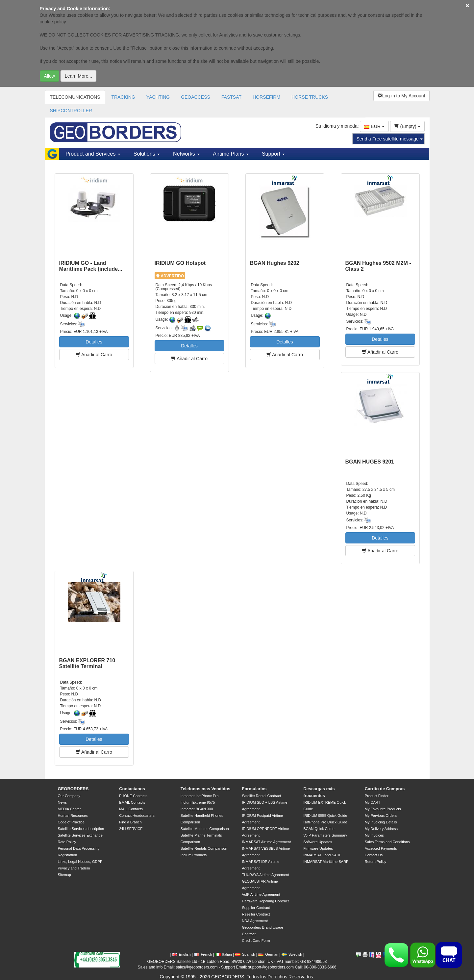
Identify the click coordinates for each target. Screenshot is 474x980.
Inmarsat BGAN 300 (197, 809)
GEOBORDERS (73, 789)
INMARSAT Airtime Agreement (266, 842)
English (181, 954)
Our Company (69, 796)
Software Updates (318, 842)
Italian (224, 954)
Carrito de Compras (385, 789)
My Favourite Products (383, 809)
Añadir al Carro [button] (94, 355)
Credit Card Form (256, 941)
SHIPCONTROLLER (71, 111)
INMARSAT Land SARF (322, 855)
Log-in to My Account (401, 96)
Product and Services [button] (93, 154)
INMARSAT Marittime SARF (326, 862)
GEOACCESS (196, 97)
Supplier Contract (256, 908)
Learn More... (78, 76)
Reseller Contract (256, 914)
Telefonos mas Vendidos (205, 789)
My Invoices (374, 835)
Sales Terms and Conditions (387, 842)
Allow (50, 76)
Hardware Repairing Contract (265, 901)
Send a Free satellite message (390, 139)
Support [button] (273, 154)
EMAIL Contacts (132, 802)
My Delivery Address (381, 829)
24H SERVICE (131, 829)
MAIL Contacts (131, 809)
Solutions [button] (147, 154)
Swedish (292, 954)
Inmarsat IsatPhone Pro (200, 796)
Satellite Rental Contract (261, 796)
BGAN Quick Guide (319, 829)
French (203, 954)
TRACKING (123, 97)
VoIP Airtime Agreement (261, 894)
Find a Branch (130, 822)
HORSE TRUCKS (310, 97)
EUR (374, 126)
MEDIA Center (69, 809)
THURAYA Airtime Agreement (265, 875)
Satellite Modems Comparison (205, 829)
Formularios (254, 789)
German (268, 954)
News (62, 802)
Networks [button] (186, 154)
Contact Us (374, 855)
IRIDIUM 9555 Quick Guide (325, 816)
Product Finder (377, 796)
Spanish (245, 954)
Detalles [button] (94, 342)
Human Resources (73, 816)
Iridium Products (194, 855)
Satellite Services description (81, 829)
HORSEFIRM (266, 97)
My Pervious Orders (381, 816)
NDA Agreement (255, 921)
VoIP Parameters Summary (325, 835)
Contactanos (132, 789)
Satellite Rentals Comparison (204, 848)
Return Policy (375, 862)
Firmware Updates (318, 848)
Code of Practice (71, 822)
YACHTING (158, 97)
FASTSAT (231, 97)
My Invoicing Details (381, 822)
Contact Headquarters (137, 816)
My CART (373, 802)
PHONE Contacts (133, 796)
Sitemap (64, 875)
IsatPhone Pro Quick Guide (325, 822)
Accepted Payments (381, 848)
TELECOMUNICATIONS (75, 97)
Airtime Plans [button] (231, 154)
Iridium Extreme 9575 (198, 802)
